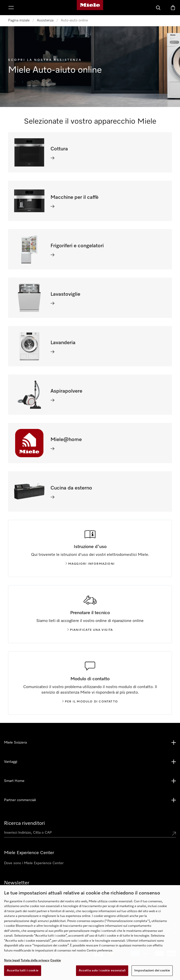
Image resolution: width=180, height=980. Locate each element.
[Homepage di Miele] (90, 8)
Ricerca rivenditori (24, 823)
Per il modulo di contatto (90, 702)
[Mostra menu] (11, 8)
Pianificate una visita (90, 630)
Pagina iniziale (19, 20)
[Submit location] (174, 834)
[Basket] (173, 8)
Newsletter (17, 883)
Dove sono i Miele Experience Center (34, 863)
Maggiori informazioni (90, 564)
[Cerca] (158, 8)
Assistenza (45, 20)
